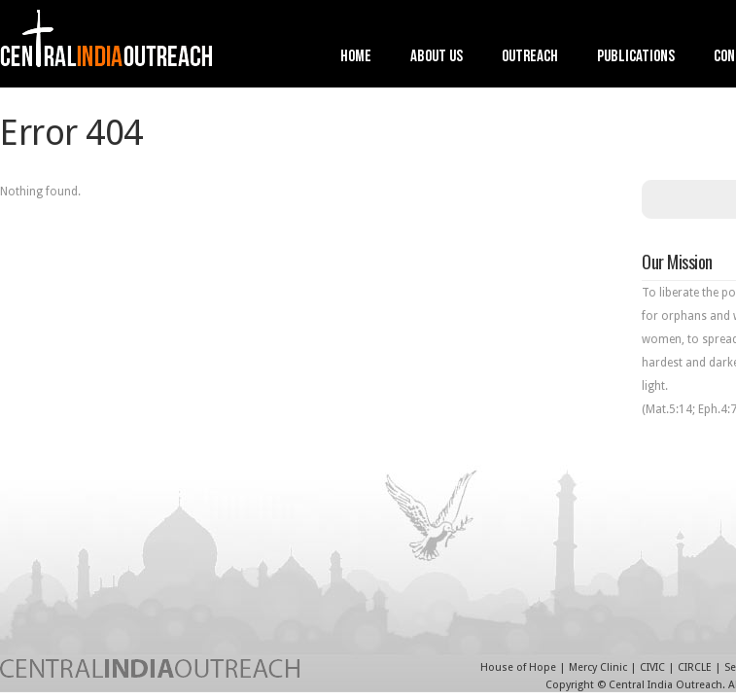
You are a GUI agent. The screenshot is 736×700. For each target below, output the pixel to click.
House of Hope (518, 667)
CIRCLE (695, 667)
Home (356, 58)
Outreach (530, 58)
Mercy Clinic (598, 667)
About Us (437, 58)
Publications (636, 58)
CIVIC (652, 667)
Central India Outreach (666, 685)
